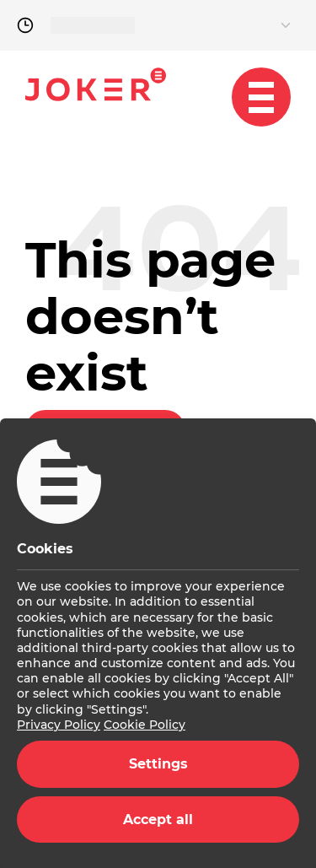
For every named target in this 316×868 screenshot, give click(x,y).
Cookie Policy (145, 725)
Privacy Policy (59, 725)
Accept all (158, 819)
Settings (158, 764)
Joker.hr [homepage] (96, 84)
